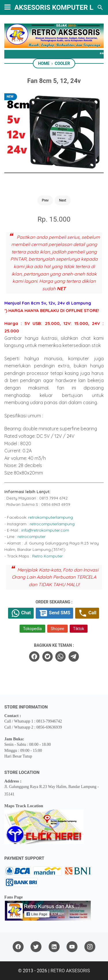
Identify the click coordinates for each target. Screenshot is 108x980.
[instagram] (90, 947)
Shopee (57, 629)
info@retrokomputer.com (45, 530)
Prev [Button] (45, 200)
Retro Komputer (48, 556)
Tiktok (79, 629)
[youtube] (72, 947)
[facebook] (34, 656)
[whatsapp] (60, 656)
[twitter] (48, 656)
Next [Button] (63, 200)
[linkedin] (54, 947)
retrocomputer (32, 537)
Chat (21, 613)
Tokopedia (32, 629)
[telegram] (74, 656)
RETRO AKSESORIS (70, 971)
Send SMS (54, 613)
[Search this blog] (100, 7)
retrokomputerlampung (51, 517)
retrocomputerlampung (52, 524)
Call (87, 613)
